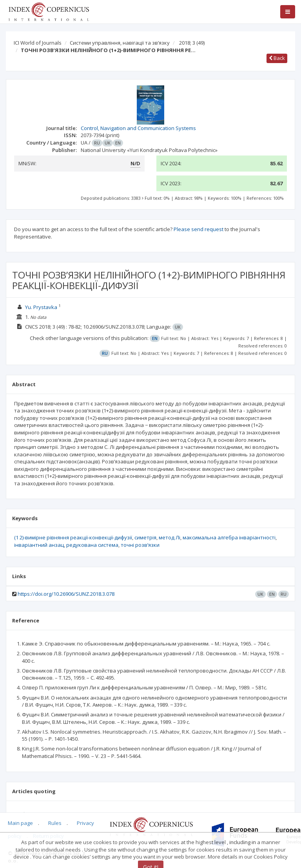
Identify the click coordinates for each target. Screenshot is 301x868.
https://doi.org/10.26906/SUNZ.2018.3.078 (66, 594)
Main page (20, 823)
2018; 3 (192, 43)
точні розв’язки (140, 545)
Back (277, 58)
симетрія (145, 537)
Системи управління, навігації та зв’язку (120, 43)
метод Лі (170, 537)
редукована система (92, 545)
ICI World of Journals (38, 43)
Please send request (199, 229)
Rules (55, 823)
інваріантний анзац (39, 545)
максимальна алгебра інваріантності (229, 537)
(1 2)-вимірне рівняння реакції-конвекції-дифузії (73, 537)
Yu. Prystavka (41, 307)
